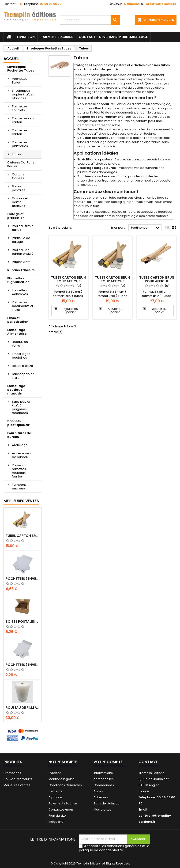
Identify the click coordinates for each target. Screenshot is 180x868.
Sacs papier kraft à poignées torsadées (21, 407)
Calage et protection (16, 216)
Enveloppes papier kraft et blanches (23, 94)
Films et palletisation (18, 320)
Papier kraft (21, 262)
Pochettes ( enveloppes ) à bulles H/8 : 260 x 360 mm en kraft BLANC (22, 579)
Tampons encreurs (19, 487)
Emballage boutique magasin (16, 390)
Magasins (56, 822)
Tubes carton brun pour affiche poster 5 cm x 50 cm (22, 536)
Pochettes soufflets (20, 108)
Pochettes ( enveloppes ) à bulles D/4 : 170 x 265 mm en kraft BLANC (22, 665)
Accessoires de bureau (21, 455)
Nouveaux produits (18, 779)
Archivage (20, 445)
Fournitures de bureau (19, 435)
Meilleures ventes (17, 785)
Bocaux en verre (20, 344)
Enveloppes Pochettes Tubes (21, 69)
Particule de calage (21, 240)
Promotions (12, 773)
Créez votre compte (161, 4)
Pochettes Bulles (20, 81)
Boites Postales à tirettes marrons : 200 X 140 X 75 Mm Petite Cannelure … (22, 622)
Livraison (26, 37)
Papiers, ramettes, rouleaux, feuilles (19, 471)
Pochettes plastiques (20, 144)
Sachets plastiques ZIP (19, 423)
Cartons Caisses (18, 176)
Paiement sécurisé (57, 37)
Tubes (17, 154)
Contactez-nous (61, 809)
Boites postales (19, 188)
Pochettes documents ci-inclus (23, 306)
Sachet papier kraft (23, 376)
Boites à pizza (22, 366)
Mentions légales (62, 779)
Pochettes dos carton (23, 120)
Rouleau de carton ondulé (23, 252)
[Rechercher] (90, 20)
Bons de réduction (107, 803)
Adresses (101, 797)
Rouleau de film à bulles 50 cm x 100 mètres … (22, 708)
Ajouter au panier (66, 310)
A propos (56, 797)
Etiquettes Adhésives (20, 292)
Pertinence (146, 228)
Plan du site (57, 816)
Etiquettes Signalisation (18, 280)
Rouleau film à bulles (23, 228)
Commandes (104, 785)
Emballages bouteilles (21, 356)
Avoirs (98, 791)
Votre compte (108, 762)
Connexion (132, 4)
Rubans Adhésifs (21, 270)
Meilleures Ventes (21, 501)
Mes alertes (102, 809)
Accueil (11, 59)
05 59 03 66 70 (51, 4)
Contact (9, 4)
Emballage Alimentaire (17, 332)
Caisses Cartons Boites (21, 164)
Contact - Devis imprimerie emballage (113, 37)
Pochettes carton (20, 132)
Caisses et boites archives (20, 202)
